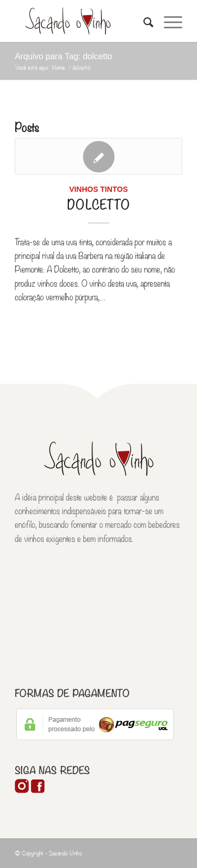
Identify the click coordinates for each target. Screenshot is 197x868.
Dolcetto (99, 203)
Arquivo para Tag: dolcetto (64, 56)
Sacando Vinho (65, 853)
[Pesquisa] (143, 21)
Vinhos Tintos (99, 189)
